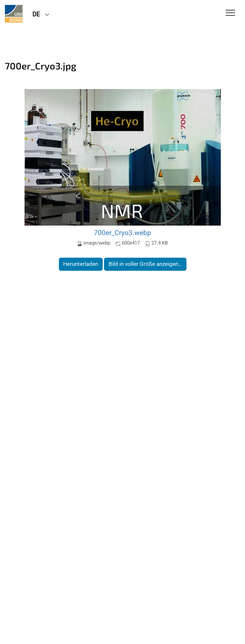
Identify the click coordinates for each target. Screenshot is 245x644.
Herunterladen (81, 264)
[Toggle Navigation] (230, 13)
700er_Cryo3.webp (122, 233)
